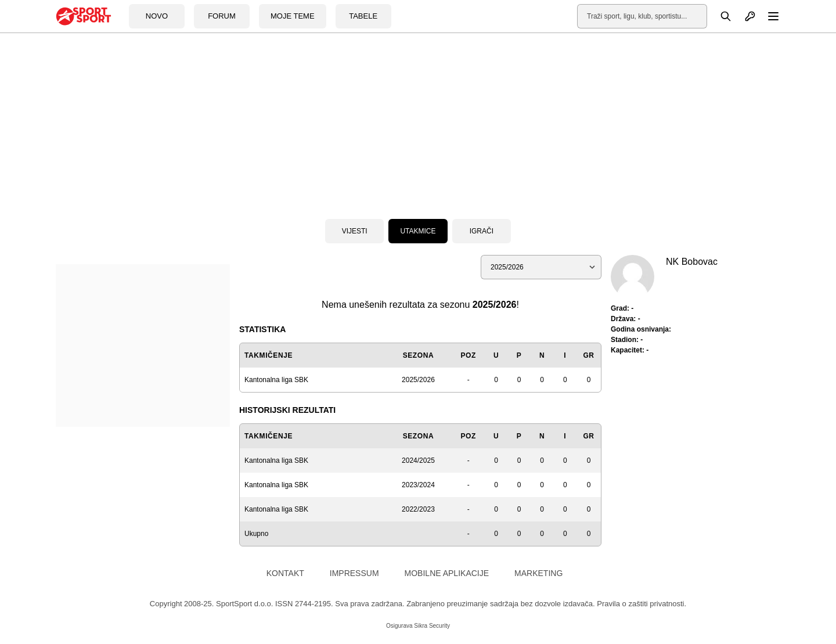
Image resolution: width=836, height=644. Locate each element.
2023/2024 (418, 485)
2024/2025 (418, 460)
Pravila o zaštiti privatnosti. (642, 604)
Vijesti (355, 231)
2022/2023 (418, 509)
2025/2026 (418, 380)
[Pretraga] (719, 16)
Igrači (482, 231)
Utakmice (418, 231)
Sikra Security (432, 626)
